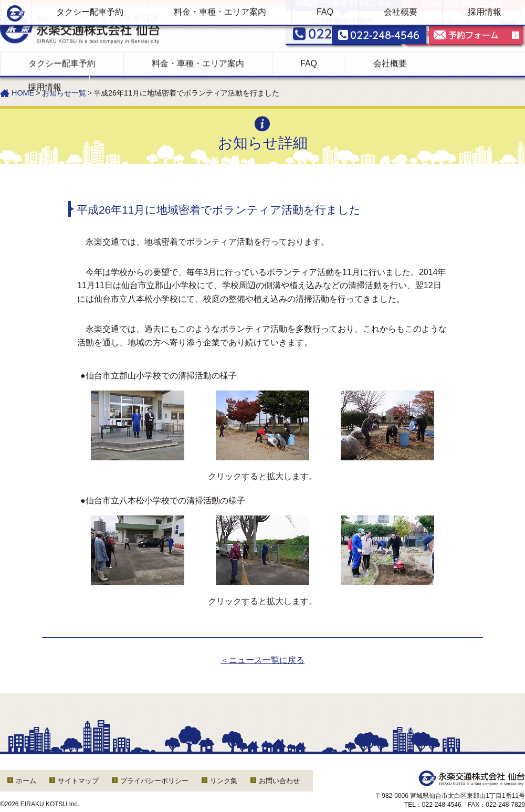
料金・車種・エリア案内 (220, 19)
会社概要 (401, 19)
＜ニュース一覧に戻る (262, 660)
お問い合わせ (279, 781)
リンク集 (224, 781)
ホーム (26, 781)
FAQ (325, 19)
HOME (23, 93)
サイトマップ (78, 781)
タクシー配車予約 (90, 19)
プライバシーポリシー (154, 781)
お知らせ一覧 (64, 93)
